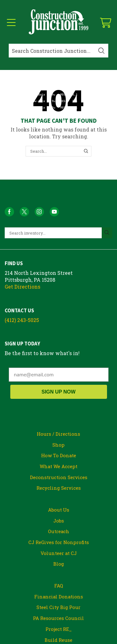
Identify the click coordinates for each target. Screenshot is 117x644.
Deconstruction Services (59, 477)
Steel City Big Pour (58, 607)
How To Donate (59, 455)
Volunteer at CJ (59, 553)
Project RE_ (59, 629)
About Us (59, 510)
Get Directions (22, 287)
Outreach (59, 531)
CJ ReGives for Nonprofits (59, 542)
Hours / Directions (58, 434)
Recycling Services (59, 488)
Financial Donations (59, 597)
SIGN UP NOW (58, 392)
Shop (58, 445)
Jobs (59, 521)
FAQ (59, 586)
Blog (59, 564)
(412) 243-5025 (22, 320)
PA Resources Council (58, 618)
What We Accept (58, 466)
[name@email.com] (59, 375)
